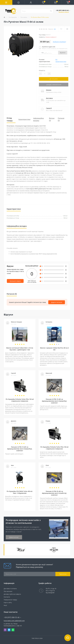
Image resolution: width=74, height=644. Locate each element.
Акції (5, 605)
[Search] (51, 11)
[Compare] (67, 29)
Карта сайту (8, 602)
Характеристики (24, 119)
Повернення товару (10, 600)
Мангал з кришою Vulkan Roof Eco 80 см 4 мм (54, 349)
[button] (31, 2)
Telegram (9, 630)
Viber (5, 630)
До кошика (54, 79)
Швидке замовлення (54, 85)
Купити (63, 53)
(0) (55, 29)
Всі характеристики (61, 61)
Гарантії (49, 108)
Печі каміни (24, 17)
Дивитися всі (14, 537)
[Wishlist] (61, 29)
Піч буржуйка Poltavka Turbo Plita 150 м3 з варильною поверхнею (20, 400)
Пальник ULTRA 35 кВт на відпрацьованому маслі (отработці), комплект (54, 493)
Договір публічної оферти (12, 594)
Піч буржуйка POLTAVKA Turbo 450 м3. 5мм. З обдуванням (20, 492)
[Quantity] (45, 74)
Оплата (49, 90)
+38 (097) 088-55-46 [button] (12, 617)
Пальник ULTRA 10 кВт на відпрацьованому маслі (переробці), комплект (54, 401)
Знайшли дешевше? (59, 42)
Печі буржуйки (13, 17)
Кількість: (42, 70)
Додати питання (57, 302)
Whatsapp (13, 630)
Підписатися (63, 574)
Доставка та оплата (10, 589)
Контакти (7, 597)
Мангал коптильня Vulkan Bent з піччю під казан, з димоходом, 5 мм (20, 349)
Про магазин (8, 591)
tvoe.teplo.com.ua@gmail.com (14, 621)
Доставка (49, 98)
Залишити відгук (15, 281)
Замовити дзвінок (64, 12)
